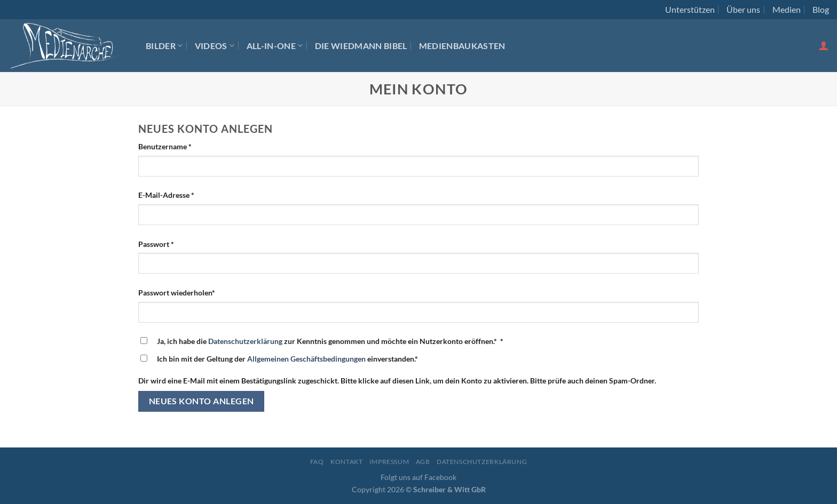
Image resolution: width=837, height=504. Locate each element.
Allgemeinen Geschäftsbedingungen (306, 359)
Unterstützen (690, 9)
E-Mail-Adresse (166, 195)
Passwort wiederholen (177, 293)
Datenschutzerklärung (245, 341)
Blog (821, 9)
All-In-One (275, 46)
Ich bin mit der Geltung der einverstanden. (287, 359)
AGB (423, 462)
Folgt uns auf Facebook (418, 477)
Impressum (389, 462)
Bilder (164, 46)
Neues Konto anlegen (202, 401)
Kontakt (346, 462)
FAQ (317, 462)
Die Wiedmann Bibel (361, 46)
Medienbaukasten (462, 46)
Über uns (743, 9)
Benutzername (165, 146)
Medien (787, 9)
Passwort (156, 244)
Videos (215, 46)
